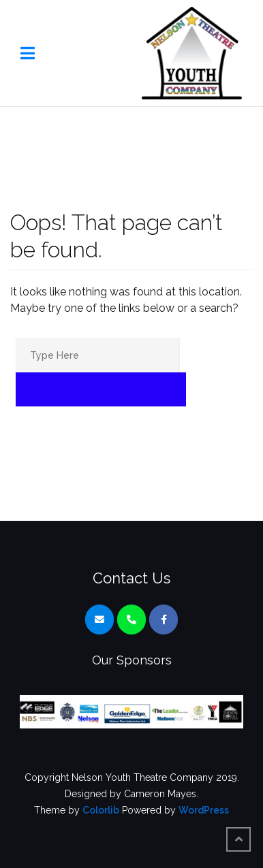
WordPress (204, 810)
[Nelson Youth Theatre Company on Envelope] (99, 620)
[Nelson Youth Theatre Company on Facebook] (164, 620)
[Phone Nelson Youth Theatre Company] (131, 620)
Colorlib (101, 810)
